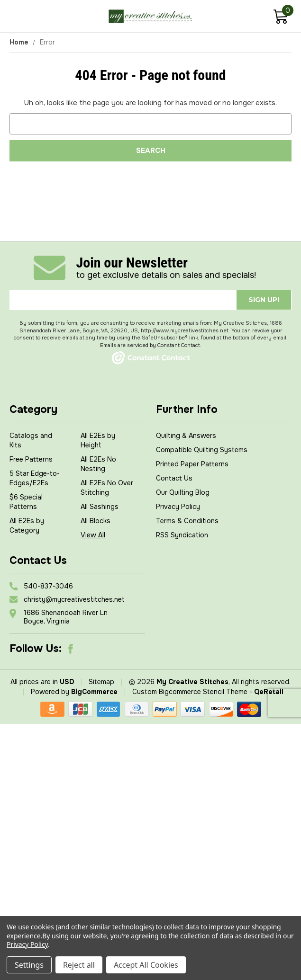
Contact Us (174, 478)
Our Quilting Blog (183, 492)
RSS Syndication (182, 535)
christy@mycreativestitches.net (74, 599)
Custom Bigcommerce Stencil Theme (190, 692)
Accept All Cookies (146, 965)
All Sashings (100, 507)
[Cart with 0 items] (280, 18)
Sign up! (264, 300)
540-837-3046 (48, 586)
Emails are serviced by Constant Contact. (151, 345)
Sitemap (101, 682)
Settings (29, 965)
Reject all (79, 965)
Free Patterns (31, 459)
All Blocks (96, 521)
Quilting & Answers (186, 436)
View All (93, 535)
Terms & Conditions (187, 521)
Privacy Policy (178, 507)
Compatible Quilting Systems (202, 450)
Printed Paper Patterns (192, 464)
